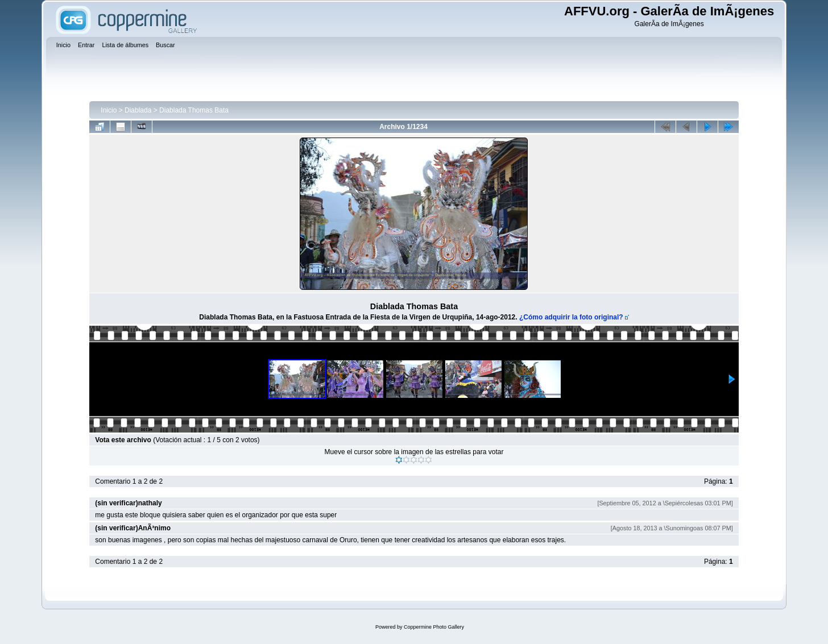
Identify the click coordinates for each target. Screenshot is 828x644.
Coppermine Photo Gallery (434, 627)
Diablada (138, 110)
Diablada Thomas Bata (194, 110)
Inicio (109, 110)
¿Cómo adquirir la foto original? (571, 317)
